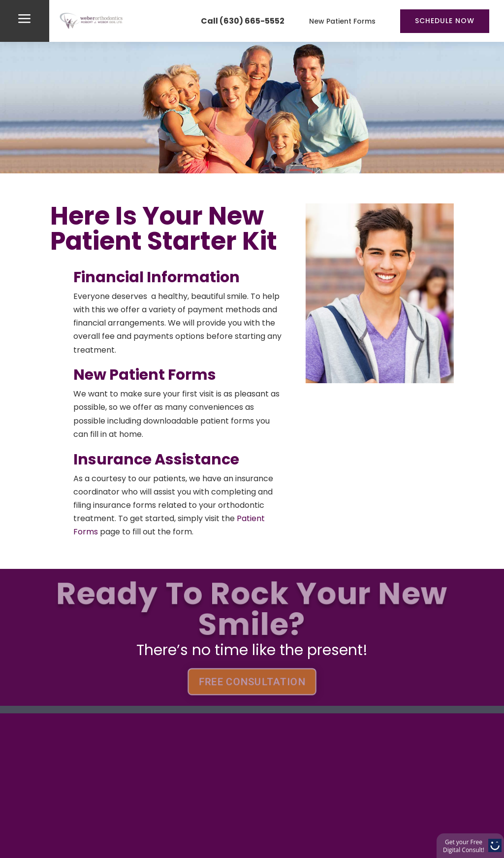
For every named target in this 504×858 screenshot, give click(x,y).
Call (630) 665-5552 (243, 21)
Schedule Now (445, 21)
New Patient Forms (342, 21)
